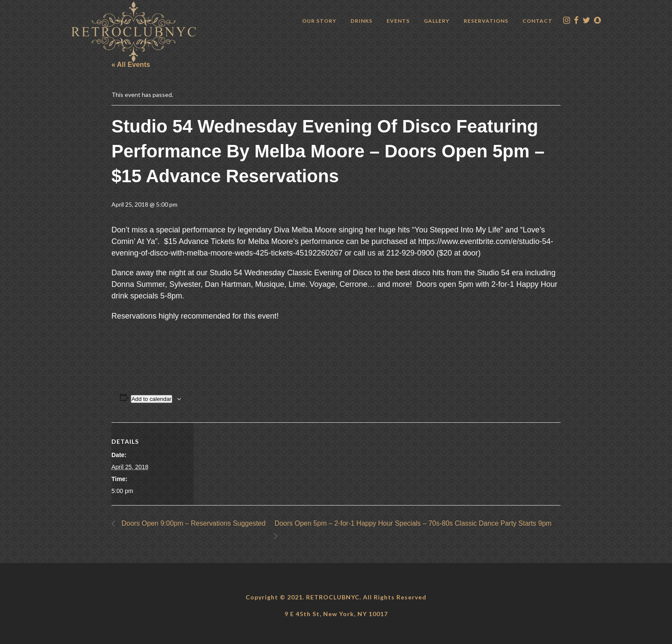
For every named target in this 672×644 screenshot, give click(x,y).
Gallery (437, 21)
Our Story (319, 21)
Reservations (486, 21)
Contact (537, 21)
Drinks (361, 21)
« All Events (131, 65)
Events (398, 21)
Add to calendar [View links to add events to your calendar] (151, 399)
